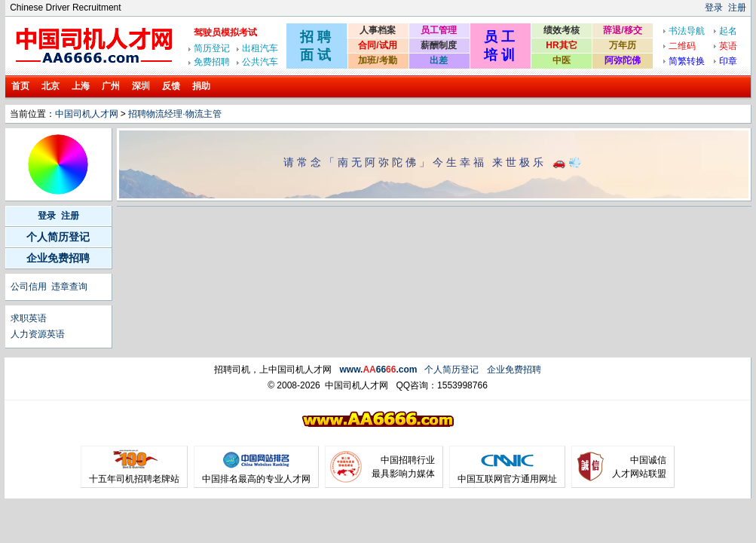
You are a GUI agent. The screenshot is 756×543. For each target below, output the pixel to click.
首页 (20, 86)
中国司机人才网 (87, 114)
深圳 (141, 86)
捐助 (201, 86)
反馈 (171, 86)
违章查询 (69, 287)
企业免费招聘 (58, 258)
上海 (81, 86)
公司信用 (29, 287)
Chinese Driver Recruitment (65, 8)
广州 (111, 86)
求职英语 (29, 318)
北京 (51, 86)
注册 (737, 8)
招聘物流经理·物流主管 (174, 114)
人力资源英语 (38, 334)
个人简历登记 (58, 237)
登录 (714, 8)
